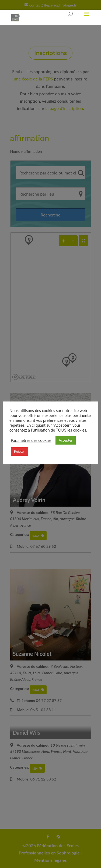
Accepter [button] (66, 440)
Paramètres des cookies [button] (31, 440)
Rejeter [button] (20, 451)
